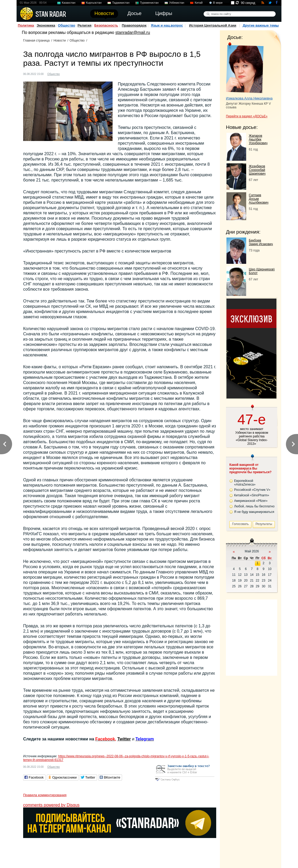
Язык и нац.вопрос (167, 25)
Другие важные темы (261, 25)
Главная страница (36, 41)
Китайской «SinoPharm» (252, 495)
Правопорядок (134, 25)
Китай (199, 3)
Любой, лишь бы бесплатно (254, 506)
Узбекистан (177, 3)
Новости (59, 41)
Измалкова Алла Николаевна (249, 98)
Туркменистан (149, 3)
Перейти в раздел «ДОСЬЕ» (247, 116)
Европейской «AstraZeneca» (245, 483)
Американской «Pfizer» (251, 501)
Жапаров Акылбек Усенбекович (258, 139)
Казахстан (69, 3)
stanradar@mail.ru (133, 32)
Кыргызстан (94, 3)
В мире (218, 3)
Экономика (46, 25)
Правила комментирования (45, 795)
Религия (85, 25)
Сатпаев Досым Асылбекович (259, 199)
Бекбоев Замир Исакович (261, 242)
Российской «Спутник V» (252, 490)
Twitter (124, 739)
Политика (26, 25)
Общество (67, 25)
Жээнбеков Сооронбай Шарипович (257, 170)
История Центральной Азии (213, 25)
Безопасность (106, 25)
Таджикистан (121, 3)
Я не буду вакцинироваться (254, 512)
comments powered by (51, 805)
